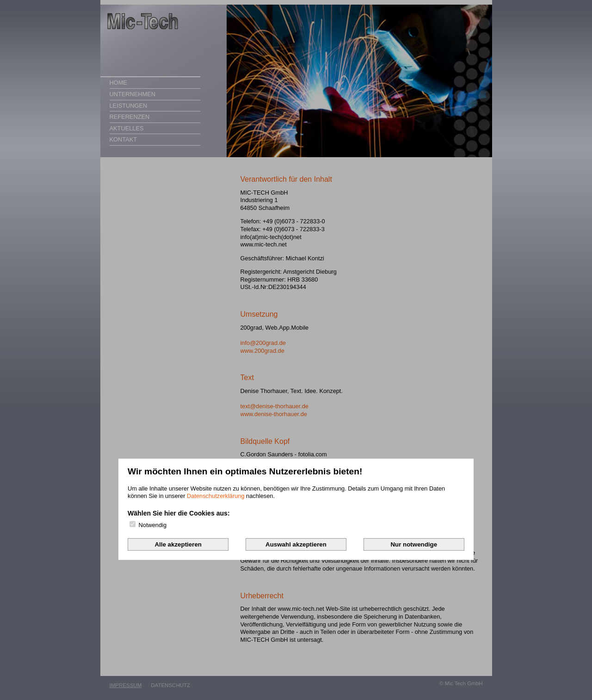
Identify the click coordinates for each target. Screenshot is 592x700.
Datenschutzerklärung (216, 496)
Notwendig (148, 525)
